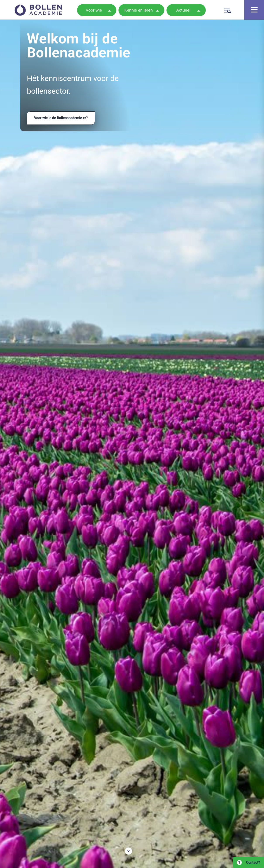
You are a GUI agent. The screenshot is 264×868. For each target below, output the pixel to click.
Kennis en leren (139, 10)
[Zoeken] (227, 10)
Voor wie (94, 10)
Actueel (183, 10)
